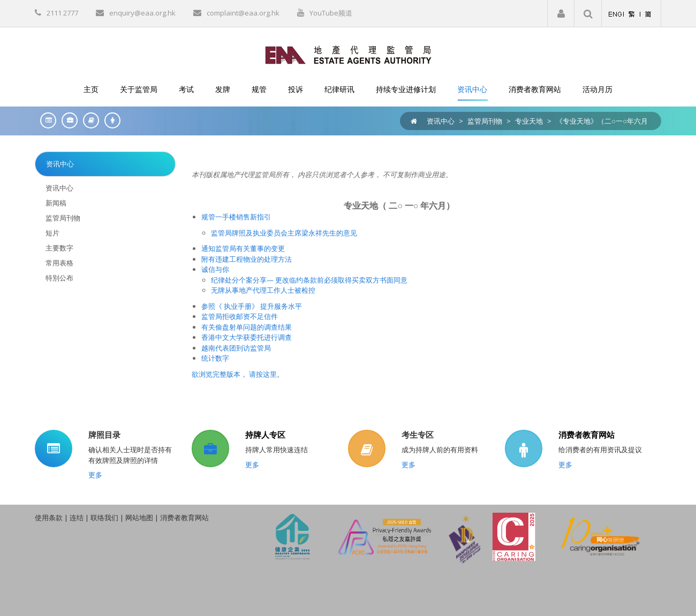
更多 (95, 475)
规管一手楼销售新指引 (236, 217)
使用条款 (49, 518)
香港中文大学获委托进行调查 (247, 337)
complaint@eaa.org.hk (243, 13)
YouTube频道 (331, 13)
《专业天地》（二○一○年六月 (602, 121)
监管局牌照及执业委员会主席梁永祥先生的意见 (284, 233)
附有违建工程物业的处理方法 (247, 259)
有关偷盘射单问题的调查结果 (247, 327)
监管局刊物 (485, 121)
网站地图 (139, 518)
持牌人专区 (265, 435)
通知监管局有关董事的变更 (243, 248)
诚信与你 (215, 269)
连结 (77, 518)
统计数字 (215, 358)
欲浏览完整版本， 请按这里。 (238, 374)
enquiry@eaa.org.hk (142, 13)
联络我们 (104, 518)
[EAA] (348, 54)
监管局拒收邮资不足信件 (240, 316)
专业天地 (529, 121)
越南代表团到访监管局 (236, 348)
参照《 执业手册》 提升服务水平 (252, 306)
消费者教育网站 (587, 435)
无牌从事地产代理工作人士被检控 (263, 290)
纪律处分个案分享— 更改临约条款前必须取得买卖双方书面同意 (309, 280)
